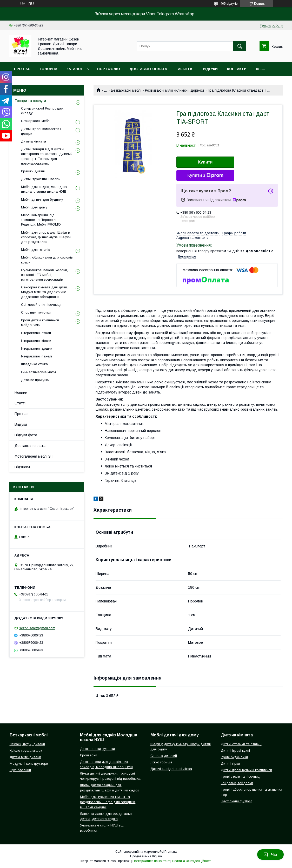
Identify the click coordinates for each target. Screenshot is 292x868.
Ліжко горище (161, 762)
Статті (20, 403)
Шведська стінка (34, 364)
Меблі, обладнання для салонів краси (47, 260)
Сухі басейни (20, 770)
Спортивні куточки (36, 312)
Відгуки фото (26, 435)
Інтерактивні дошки (37, 348)
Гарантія (185, 69)
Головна (48, 69)
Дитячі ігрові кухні (235, 751)
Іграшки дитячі (33, 171)
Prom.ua (171, 852)
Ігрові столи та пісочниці (241, 777)
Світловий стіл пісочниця (41, 305)
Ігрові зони (89, 755)
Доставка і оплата (148, 69)
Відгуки (210, 69)
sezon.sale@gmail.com (37, 628)
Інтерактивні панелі (36, 356)
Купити (205, 162)
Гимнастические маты (38, 372)
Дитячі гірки (230, 764)
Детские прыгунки (35, 380)
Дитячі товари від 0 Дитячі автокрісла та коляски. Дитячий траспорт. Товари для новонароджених (47, 156)
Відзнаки (22, 467)
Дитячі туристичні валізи (41, 179)
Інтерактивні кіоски (36, 341)
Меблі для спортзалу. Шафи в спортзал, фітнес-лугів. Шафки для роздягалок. (46, 237)
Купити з (205, 175)
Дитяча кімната (34, 141)
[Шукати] (240, 46)
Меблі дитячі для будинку (42, 199)
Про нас (22, 69)
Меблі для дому (34, 207)
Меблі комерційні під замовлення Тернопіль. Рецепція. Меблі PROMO (41, 220)
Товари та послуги (30, 101)
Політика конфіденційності (192, 861)
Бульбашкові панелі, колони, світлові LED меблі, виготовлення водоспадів (44, 275)
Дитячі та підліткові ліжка (171, 769)
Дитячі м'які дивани (25, 757)
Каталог (75, 69)
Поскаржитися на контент (151, 861)
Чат (270, 855)
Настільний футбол (237, 801)
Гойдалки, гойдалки (237, 783)
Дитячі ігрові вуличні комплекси (246, 770)
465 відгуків (229, 4)
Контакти (237, 69)
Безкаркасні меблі (126, 90)
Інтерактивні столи (36, 333)
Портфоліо (109, 69)
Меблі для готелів (36, 250)
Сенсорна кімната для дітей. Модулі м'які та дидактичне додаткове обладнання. (44, 292)
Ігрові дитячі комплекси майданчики (40, 323)
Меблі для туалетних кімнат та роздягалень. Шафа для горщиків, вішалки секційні (108, 802)
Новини (21, 392)
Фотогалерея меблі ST (34, 456)
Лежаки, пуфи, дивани (27, 744)
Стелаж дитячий (164, 756)
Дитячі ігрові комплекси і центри (41, 131)
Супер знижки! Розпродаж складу (42, 111)
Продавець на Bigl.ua (146, 856)
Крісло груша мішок (26, 751)
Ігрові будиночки (234, 757)
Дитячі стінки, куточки (97, 749)
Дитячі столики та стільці (241, 744)
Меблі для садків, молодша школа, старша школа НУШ (44, 189)
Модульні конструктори (29, 764)
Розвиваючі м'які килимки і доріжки (174, 90)
